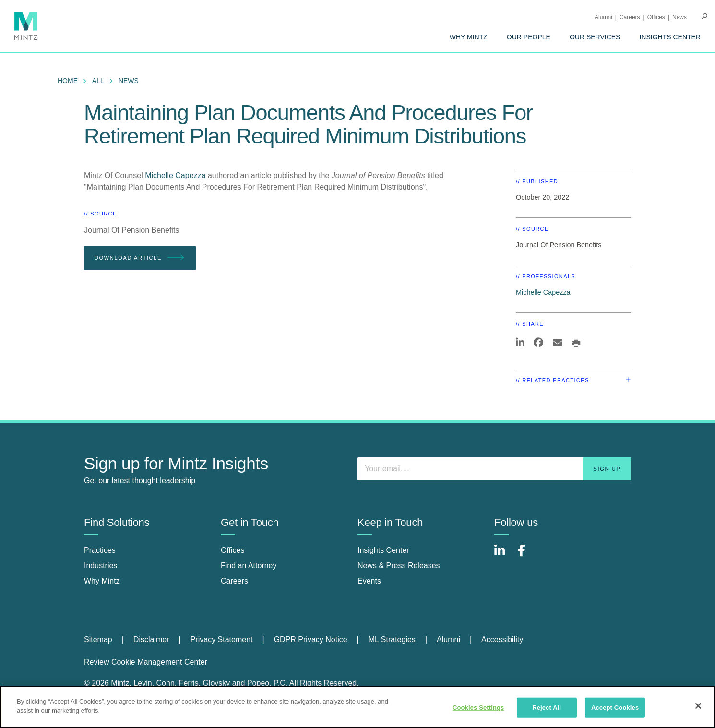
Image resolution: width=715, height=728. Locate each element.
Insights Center (670, 37)
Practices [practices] (100, 550)
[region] (357, 707)
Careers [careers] (234, 581)
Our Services (595, 37)
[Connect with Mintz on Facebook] (527, 555)
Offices (656, 17)
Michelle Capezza (176, 175)
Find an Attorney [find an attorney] (249, 566)
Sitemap (98, 639)
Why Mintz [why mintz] (102, 581)
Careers (630, 17)
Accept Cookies (615, 708)
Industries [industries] (101, 566)
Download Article (140, 258)
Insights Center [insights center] (383, 550)
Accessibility (502, 639)
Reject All (547, 708)
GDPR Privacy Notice (311, 639)
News (679, 17)
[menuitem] (469, 37)
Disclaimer (151, 639)
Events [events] (369, 581)
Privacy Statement (222, 639)
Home (68, 81)
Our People (529, 37)
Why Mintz (469, 37)
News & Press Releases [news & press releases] (399, 566)
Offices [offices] (233, 550)
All (98, 81)
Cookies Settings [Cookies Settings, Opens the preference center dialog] (478, 708)
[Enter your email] (494, 469)
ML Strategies (392, 639)
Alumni (603, 17)
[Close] (698, 706)
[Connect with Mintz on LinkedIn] (504, 555)
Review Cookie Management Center (146, 662)
